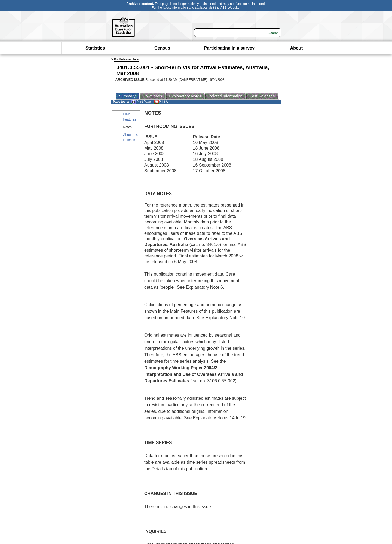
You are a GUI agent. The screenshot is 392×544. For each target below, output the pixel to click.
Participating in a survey (229, 48)
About (296, 48)
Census (162, 48)
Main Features (130, 117)
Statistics (95, 48)
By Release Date (126, 59)
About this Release (131, 137)
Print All (162, 102)
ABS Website (230, 8)
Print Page (141, 102)
